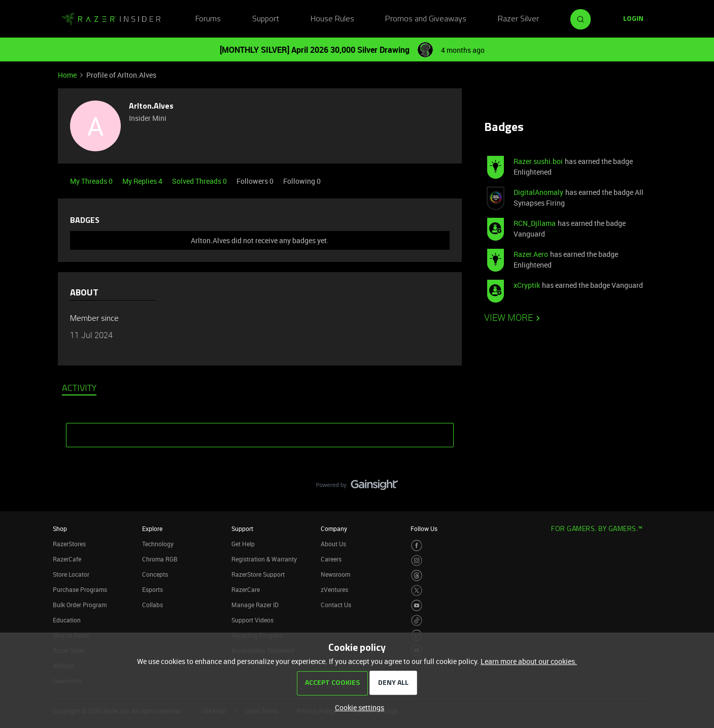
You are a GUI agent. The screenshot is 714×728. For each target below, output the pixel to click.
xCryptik (527, 285)
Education (67, 620)
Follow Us (424, 528)
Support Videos (252, 620)
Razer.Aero (531, 254)
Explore (152, 528)
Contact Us (336, 605)
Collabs (152, 605)
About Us (333, 544)
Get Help (243, 544)
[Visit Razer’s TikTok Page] (417, 621)
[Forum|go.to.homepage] (111, 19)
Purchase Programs (80, 589)
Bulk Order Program (80, 605)
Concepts (155, 574)
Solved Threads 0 (200, 181)
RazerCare (246, 589)
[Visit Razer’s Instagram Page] (417, 561)
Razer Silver (518, 19)
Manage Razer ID (255, 605)
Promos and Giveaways (426, 19)
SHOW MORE (260, 432)
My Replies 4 (143, 181)
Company (334, 528)
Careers (331, 559)
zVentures (334, 589)
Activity (79, 389)
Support (266, 19)
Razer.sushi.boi (538, 161)
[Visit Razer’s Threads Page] (417, 575)
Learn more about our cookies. (529, 661)
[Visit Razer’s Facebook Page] (417, 545)
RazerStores (69, 544)
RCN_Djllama (535, 223)
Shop (60, 528)
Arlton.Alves (151, 107)
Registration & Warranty (264, 559)
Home (67, 75)
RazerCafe (67, 559)
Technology (158, 544)
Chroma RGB (160, 559)
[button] (633, 19)
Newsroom (335, 574)
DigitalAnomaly (538, 192)
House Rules (332, 19)
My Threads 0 (92, 181)
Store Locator (71, 574)
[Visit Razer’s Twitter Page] (417, 591)
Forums (208, 19)
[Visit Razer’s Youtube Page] (417, 605)
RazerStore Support (258, 574)
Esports (152, 589)
